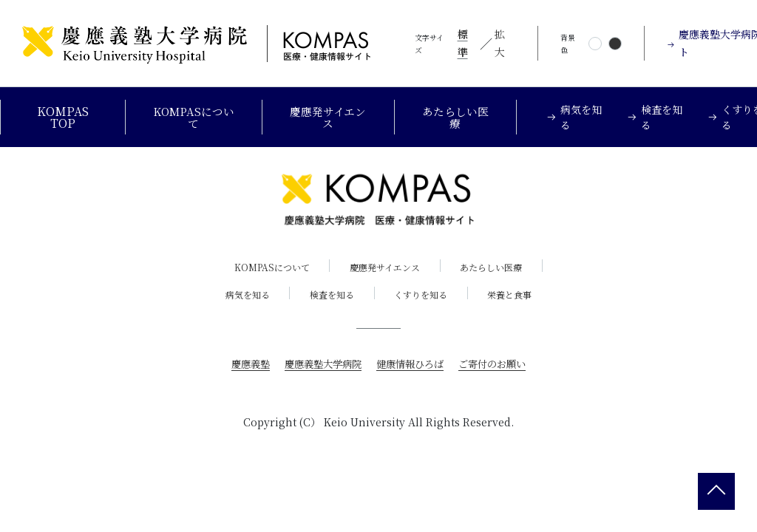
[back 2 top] (716, 491)
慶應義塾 (242, 364)
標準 (463, 43)
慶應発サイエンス (330, 117)
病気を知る (240, 295)
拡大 (500, 43)
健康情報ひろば (412, 364)
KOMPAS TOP (61, 117)
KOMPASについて (193, 117)
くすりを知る (424, 295)
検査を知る (330, 295)
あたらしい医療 (461, 117)
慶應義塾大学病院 (319, 364)
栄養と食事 (517, 295)
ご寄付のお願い (499, 364)
